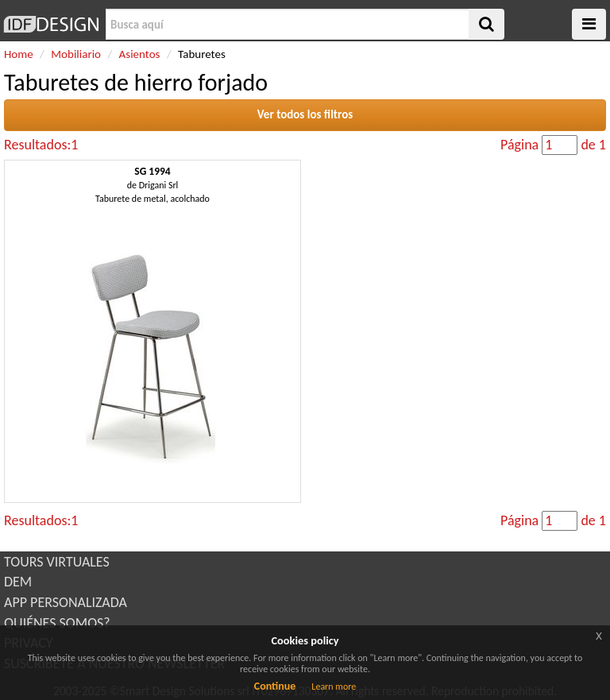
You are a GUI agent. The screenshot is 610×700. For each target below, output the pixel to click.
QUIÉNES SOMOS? (57, 623)
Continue (275, 686)
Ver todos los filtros (305, 114)
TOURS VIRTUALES (57, 562)
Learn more (334, 686)
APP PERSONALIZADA (66, 602)
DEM (18, 582)
